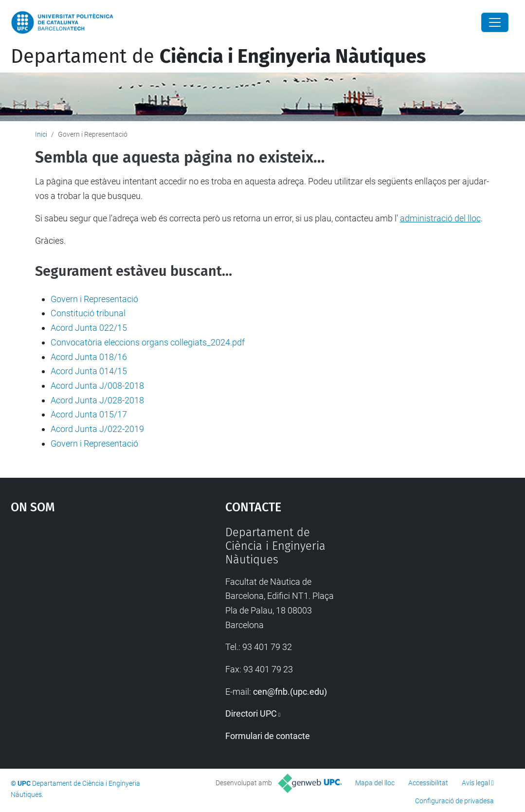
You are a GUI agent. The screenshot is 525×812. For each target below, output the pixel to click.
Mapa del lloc (375, 783)
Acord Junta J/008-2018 (97, 386)
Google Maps (91, 598)
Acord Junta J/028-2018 (97, 400)
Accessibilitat (428, 783)
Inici (41, 134)
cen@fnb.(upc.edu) (290, 692)
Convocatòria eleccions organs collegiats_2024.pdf (148, 342)
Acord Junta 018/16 (89, 357)
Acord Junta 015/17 (89, 414)
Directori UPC (251, 713)
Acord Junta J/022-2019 (97, 429)
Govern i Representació (94, 299)
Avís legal (476, 783)
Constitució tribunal (88, 313)
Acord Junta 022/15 (89, 328)
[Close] (495, 22)
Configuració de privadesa (454, 801)
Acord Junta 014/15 (89, 371)
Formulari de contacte (268, 736)
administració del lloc (440, 218)
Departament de (218, 56)
